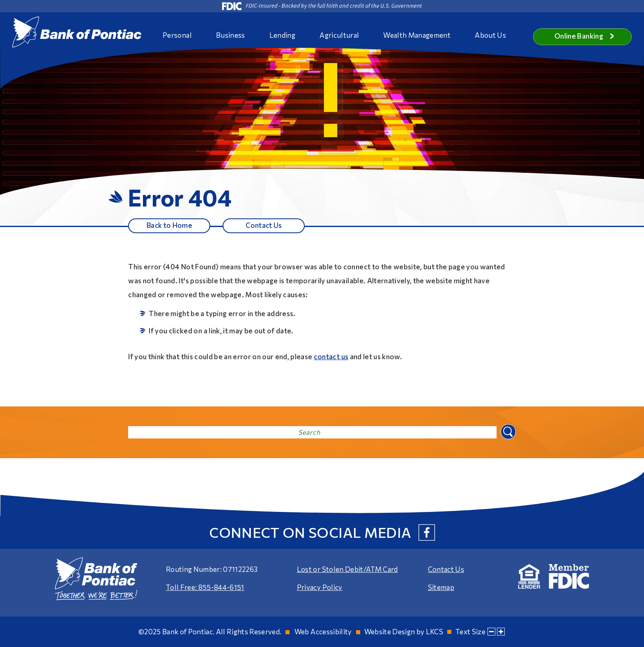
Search (507, 431)
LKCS (435, 632)
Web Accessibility (323, 632)
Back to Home (169, 225)
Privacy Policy (320, 588)
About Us (490, 35)
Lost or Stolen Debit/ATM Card (347, 570)
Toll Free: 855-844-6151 (205, 588)
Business (231, 35)
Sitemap (441, 588)
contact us (331, 357)
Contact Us (264, 225)
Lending (282, 35)
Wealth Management (417, 35)
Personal (177, 35)
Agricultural (339, 35)
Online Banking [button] (584, 36)
